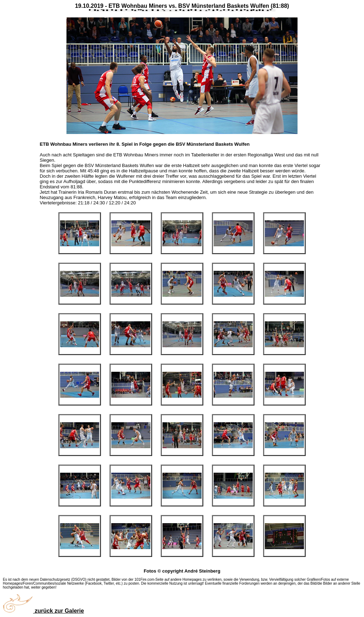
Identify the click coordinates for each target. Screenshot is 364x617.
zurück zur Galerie (43, 611)
